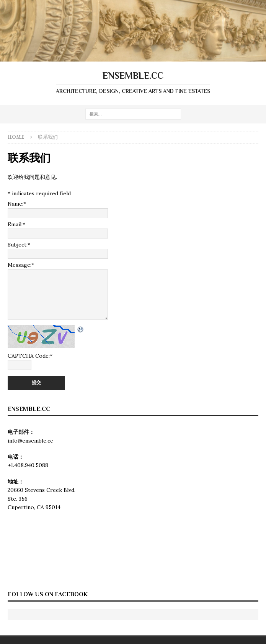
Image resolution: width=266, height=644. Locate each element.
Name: (17, 204)
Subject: (19, 245)
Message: (21, 265)
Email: (16, 224)
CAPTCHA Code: (30, 356)
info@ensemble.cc (30, 441)
